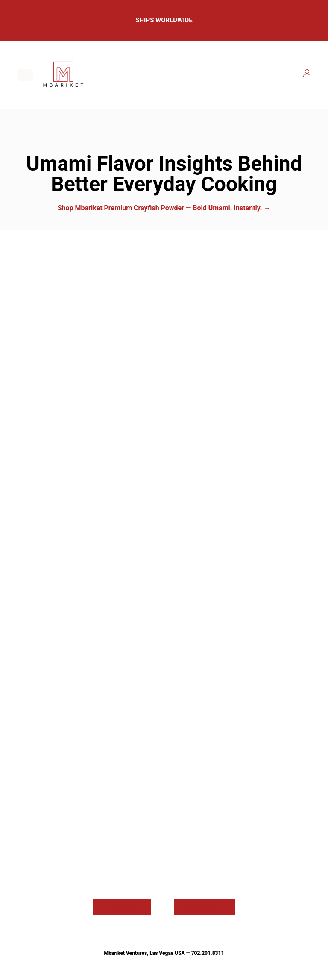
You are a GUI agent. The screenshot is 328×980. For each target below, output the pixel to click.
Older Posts (122, 907)
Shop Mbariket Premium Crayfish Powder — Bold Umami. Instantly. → (164, 208)
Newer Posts (205, 907)
